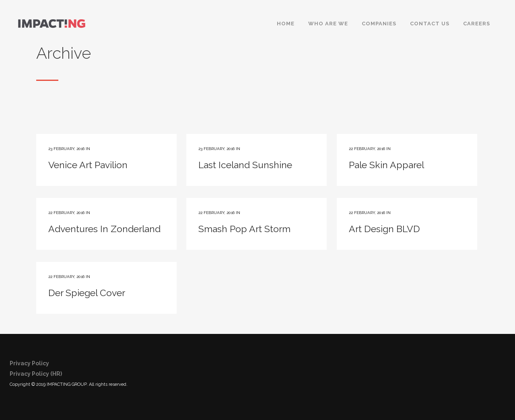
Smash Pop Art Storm (244, 229)
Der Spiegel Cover (87, 293)
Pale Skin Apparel (386, 165)
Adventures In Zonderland (104, 229)
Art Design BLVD (384, 229)
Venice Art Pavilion (88, 165)
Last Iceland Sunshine (245, 165)
